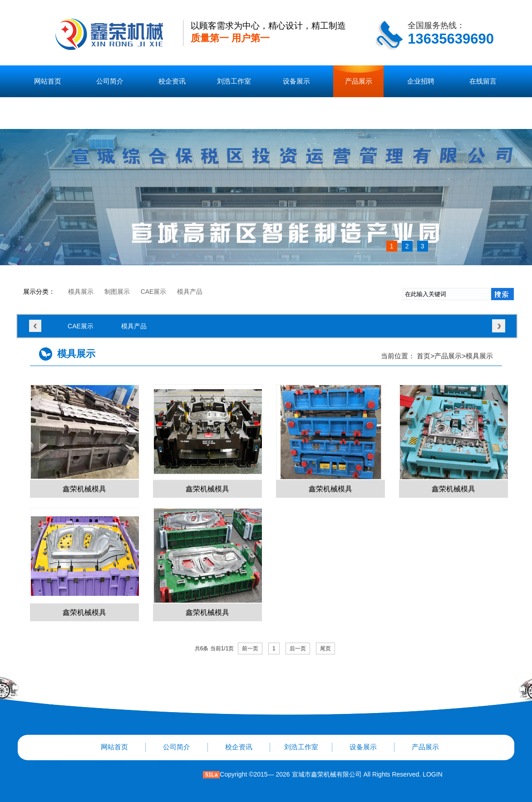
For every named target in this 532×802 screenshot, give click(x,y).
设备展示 (296, 81)
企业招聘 (421, 81)
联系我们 (48, 113)
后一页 (298, 649)
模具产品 (190, 292)
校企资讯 (172, 81)
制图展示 (117, 292)
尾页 (325, 649)
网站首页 (48, 81)
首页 (424, 356)
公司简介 (110, 81)
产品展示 (359, 81)
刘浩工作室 (234, 81)
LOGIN (431, 774)
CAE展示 (154, 292)
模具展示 (81, 292)
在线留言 (483, 81)
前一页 (250, 649)
